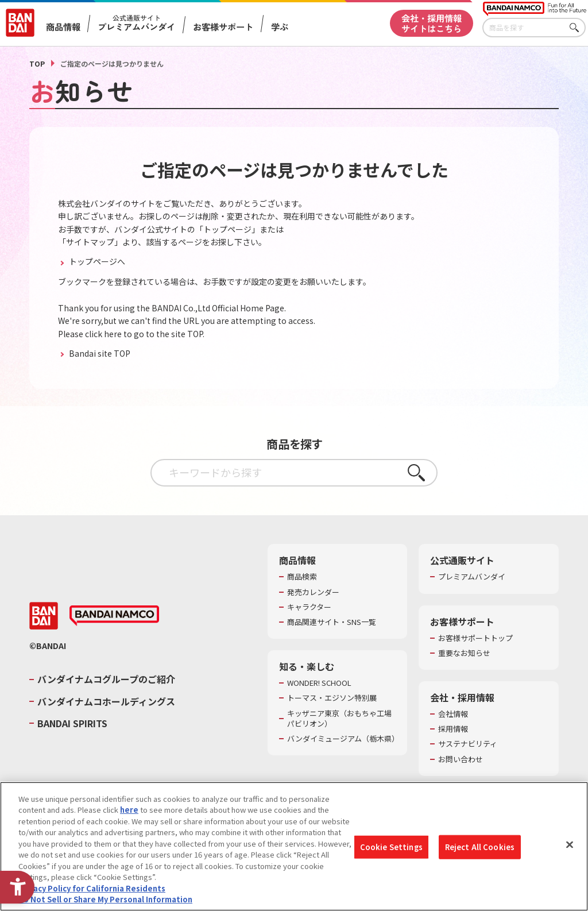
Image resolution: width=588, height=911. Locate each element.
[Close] (570, 850)
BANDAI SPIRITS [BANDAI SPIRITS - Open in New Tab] (72, 723)
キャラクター (309, 607)
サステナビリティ (468, 744)
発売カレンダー (313, 592)
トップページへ (96, 261)
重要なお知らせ (464, 653)
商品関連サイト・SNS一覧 (332, 622)
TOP (37, 63)
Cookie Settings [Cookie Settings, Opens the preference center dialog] (391, 852)
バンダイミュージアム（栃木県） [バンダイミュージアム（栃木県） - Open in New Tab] (341, 739)
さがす (577, 28)
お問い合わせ (461, 759)
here (129, 815)
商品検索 (302, 577)
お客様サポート (223, 27)
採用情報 (453, 729)
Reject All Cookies (480, 852)
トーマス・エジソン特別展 (332, 698)
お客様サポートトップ (475, 638)
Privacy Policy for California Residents (92, 893)
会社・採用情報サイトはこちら (432, 23)
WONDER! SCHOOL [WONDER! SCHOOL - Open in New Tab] (319, 683)
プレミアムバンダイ (472, 577)
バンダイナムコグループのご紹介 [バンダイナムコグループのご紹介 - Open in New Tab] (106, 679)
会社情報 (453, 714)
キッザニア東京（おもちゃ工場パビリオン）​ (339, 719)
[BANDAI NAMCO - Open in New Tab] (114, 616)
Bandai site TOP (99, 353)
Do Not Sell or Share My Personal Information (105, 904)
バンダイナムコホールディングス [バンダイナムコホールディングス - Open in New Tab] (106, 701)
